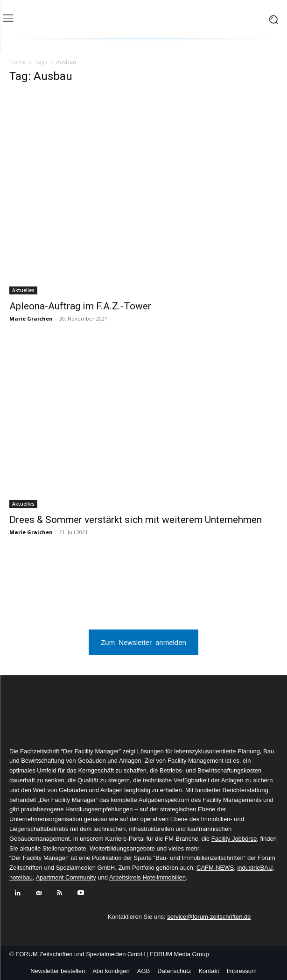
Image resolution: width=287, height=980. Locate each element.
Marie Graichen (31, 318)
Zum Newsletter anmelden (143, 642)
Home (17, 62)
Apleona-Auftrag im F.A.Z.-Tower (80, 306)
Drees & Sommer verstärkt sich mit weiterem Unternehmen (136, 520)
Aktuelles (23, 290)
